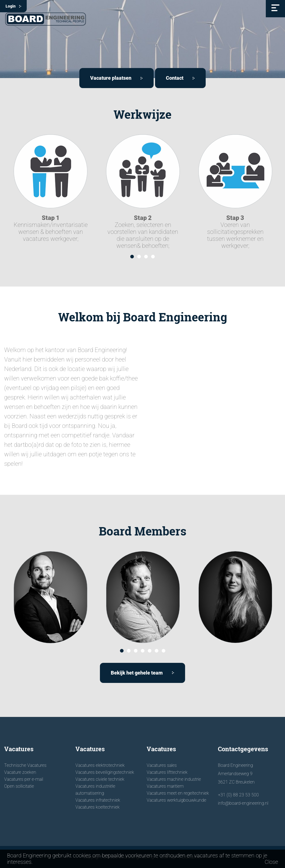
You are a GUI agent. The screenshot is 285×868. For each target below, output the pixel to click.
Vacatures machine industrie (174, 779)
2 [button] (139, 257)
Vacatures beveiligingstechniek (105, 772)
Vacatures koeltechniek (98, 807)
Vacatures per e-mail (24, 779)
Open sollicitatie (19, 786)
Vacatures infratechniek (98, 800)
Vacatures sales (162, 765)
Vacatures (19, 749)
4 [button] (153, 257)
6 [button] (157, 651)
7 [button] (164, 651)
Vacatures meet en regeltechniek (178, 793)
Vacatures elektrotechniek (100, 765)
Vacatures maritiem (165, 786)
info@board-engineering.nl (243, 803)
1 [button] (132, 257)
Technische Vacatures (25, 765)
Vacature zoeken (20, 772)
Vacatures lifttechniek (167, 772)
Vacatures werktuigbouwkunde (176, 800)
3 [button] (146, 257)
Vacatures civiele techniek (100, 779)
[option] (50, 188)
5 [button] (150, 651)
